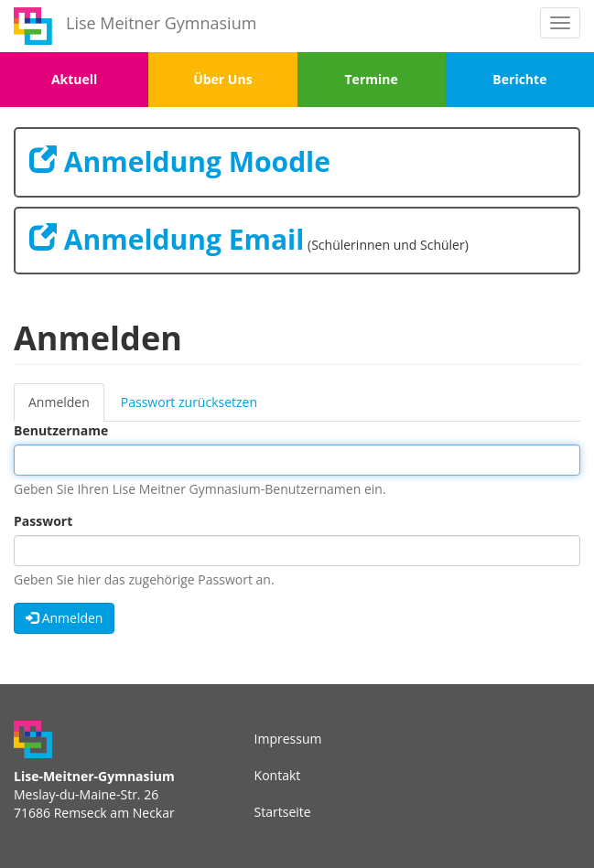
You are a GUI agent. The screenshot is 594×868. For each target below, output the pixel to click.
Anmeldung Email (167, 239)
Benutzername (61, 430)
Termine (372, 79)
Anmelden (66, 407)
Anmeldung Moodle (180, 161)
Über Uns (222, 79)
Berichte (519, 79)
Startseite (283, 812)
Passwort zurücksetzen (189, 402)
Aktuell (74, 79)
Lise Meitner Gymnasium (161, 23)
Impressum (288, 739)
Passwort (43, 521)
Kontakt (278, 775)
